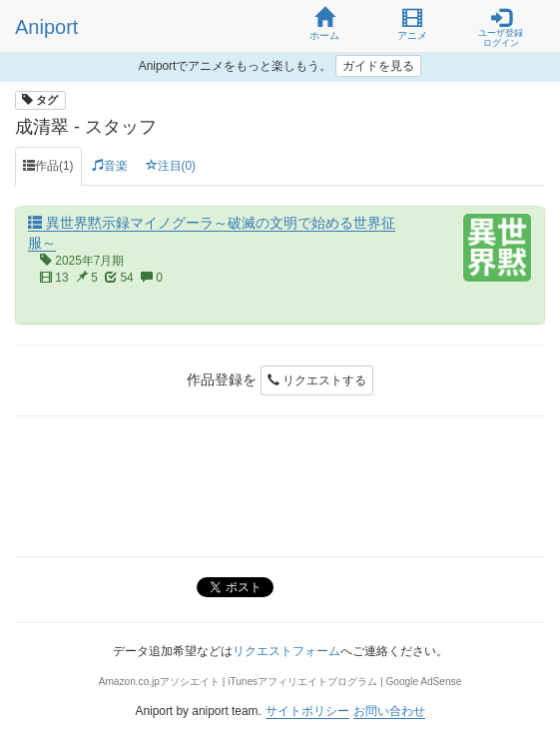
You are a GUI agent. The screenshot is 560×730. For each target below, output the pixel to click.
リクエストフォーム (286, 651)
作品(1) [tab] (48, 166)
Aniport (46, 27)
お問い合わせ (389, 711)
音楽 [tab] (110, 166)
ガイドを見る (378, 66)
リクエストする (317, 380)
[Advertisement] (280, 486)
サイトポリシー (307, 711)
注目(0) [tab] (171, 166)
